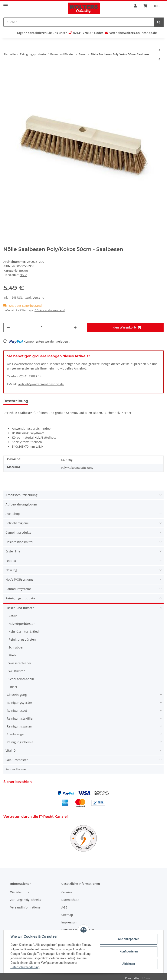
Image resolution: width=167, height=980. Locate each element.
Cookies (67, 892)
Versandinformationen (26, 907)
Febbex (11, 561)
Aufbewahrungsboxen (21, 504)
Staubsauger (16, 734)
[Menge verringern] (8, 328)
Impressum (69, 922)
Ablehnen (129, 964)
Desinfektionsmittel (19, 542)
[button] (83, 495)
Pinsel (13, 687)
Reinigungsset (17, 711)
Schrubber (16, 647)
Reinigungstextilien (21, 718)
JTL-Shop (145, 978)
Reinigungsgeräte (19, 703)
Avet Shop (13, 514)
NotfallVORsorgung (19, 579)
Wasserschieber (20, 663)
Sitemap (67, 915)
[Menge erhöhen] (75, 328)
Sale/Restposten (17, 760)
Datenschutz (70, 900)
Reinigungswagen (19, 726)
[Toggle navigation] (6, 4)
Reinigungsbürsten (22, 639)
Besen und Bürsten (21, 608)
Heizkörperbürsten (22, 624)
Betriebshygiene (17, 523)
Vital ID (11, 750)
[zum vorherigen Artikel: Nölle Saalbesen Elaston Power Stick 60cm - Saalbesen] (159, 59)
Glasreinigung (17, 695)
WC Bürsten (17, 671)
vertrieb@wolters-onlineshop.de (133, 33)
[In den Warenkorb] (125, 327)
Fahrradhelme (16, 769)
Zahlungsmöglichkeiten (27, 900)
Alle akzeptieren (129, 939)
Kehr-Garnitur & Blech (24, 632)
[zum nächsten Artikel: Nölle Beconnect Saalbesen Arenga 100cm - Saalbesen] (159, 50)
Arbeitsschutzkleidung (22, 495)
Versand (38, 297)
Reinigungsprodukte (20, 598)
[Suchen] (79, 22)
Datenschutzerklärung (25, 967)
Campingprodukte (18, 532)
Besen (24, 271)
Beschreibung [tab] (16, 401)
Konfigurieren (129, 951)
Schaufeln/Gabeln (21, 679)
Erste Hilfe (13, 551)
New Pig (11, 570)
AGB (64, 907)
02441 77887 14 (84, 33)
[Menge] (42, 328)
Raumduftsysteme (19, 589)
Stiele (12, 655)
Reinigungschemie (20, 742)
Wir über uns (20, 892)
